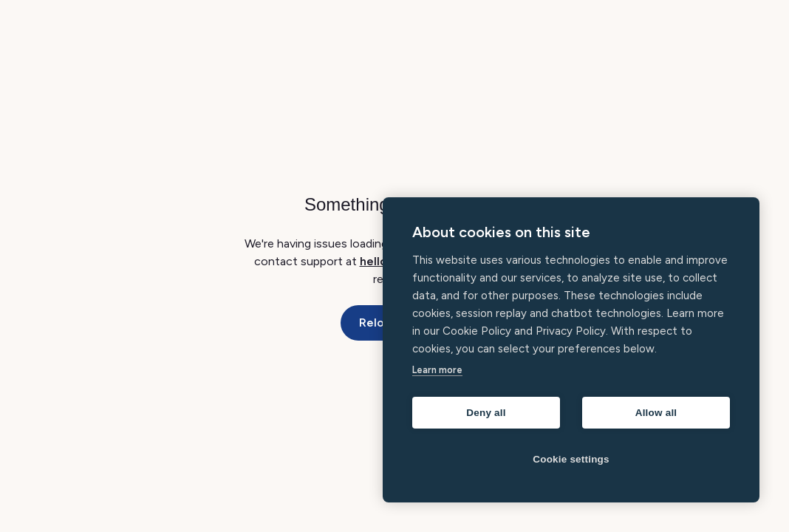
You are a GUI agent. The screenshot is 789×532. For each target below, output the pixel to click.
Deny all (486, 413)
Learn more (437, 370)
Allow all (656, 413)
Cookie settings (571, 459)
